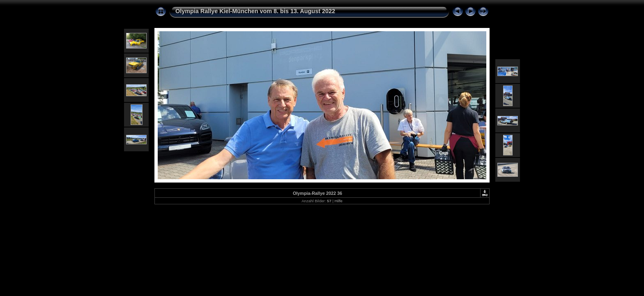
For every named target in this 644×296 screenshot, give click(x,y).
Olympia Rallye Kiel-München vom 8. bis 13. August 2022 (255, 11)
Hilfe (339, 201)
